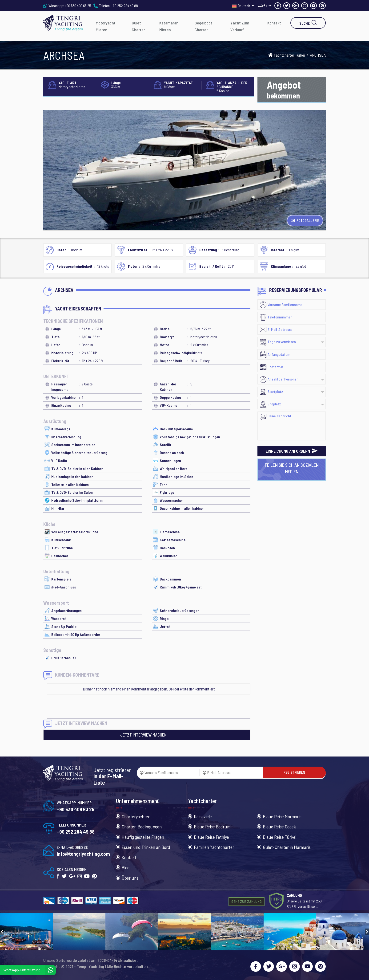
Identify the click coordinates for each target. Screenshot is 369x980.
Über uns (130, 878)
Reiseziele (203, 816)
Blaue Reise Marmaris (282, 816)
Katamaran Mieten (169, 26)
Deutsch (243, 6)
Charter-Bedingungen (142, 827)
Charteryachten (136, 816)
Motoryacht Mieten (106, 26)
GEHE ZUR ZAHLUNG (247, 901)
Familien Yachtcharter (214, 847)
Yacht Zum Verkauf (240, 26)
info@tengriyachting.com (83, 854)
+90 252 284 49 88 (125, 6)
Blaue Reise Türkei (280, 837)
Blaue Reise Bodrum (212, 827)
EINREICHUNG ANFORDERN (292, 451)
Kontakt (274, 23)
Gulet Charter (138, 26)
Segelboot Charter (203, 26)
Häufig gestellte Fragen (143, 837)
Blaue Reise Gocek (279, 827)
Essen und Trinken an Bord (146, 847)
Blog (126, 867)
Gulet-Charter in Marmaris (287, 847)
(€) (264, 6)
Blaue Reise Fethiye (211, 837)
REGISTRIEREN (294, 772)
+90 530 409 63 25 (78, 6)
